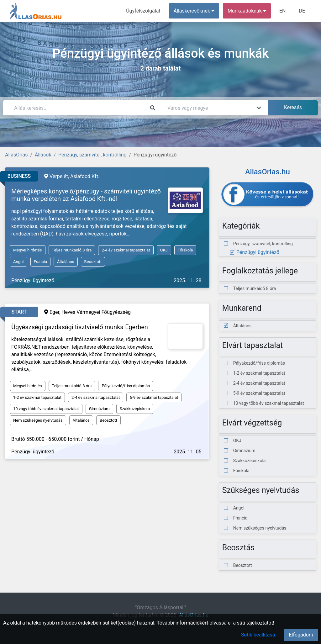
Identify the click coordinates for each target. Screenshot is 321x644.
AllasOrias (16, 155)
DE (302, 11)
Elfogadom (301, 635)
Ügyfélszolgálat (143, 11)
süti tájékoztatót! (256, 623)
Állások (43, 155)
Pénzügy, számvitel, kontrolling (92, 155)
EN (283, 11)
